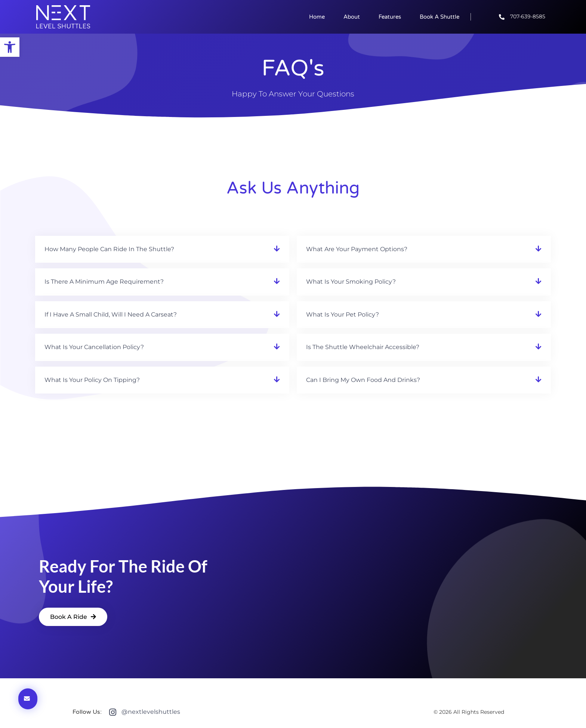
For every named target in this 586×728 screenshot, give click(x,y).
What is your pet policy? (343, 314)
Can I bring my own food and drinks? (363, 380)
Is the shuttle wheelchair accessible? (363, 347)
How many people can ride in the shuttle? (109, 249)
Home (317, 17)
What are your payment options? (357, 249)
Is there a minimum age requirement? (104, 282)
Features (390, 17)
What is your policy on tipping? (92, 380)
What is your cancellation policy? (94, 347)
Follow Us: (87, 712)
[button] (162, 249)
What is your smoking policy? (351, 282)
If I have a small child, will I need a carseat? (111, 314)
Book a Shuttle (439, 17)
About (352, 17)
